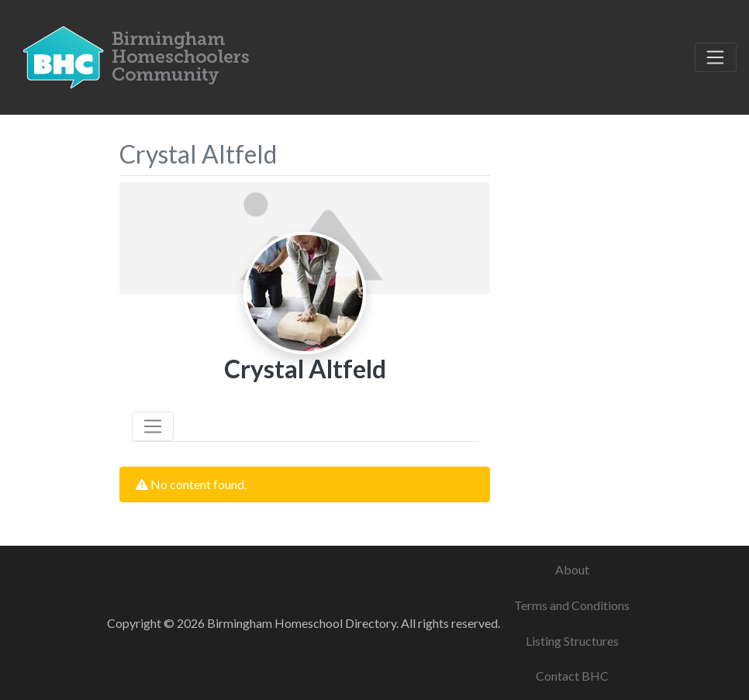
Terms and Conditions (572, 605)
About (572, 569)
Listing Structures (572, 641)
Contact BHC (572, 676)
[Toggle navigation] (716, 57)
